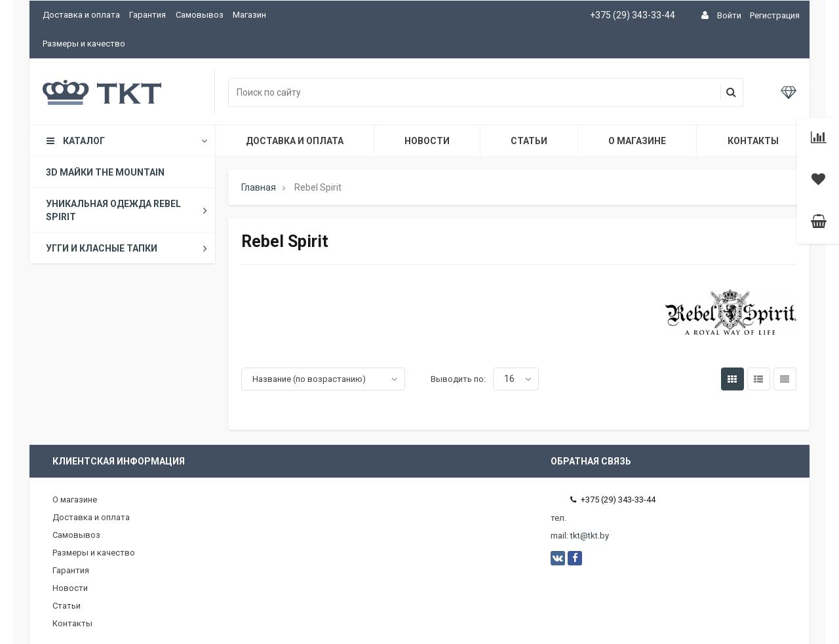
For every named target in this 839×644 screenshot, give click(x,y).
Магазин (249, 15)
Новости (427, 141)
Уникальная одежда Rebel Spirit (129, 210)
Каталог (126, 141)
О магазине (637, 141)
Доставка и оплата (81, 15)
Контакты (753, 141)
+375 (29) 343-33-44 (633, 15)
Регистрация (775, 15)
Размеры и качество (84, 44)
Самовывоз (200, 15)
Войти (729, 15)
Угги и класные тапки (129, 248)
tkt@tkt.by (590, 536)
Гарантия (147, 15)
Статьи (529, 141)
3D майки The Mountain (105, 172)
